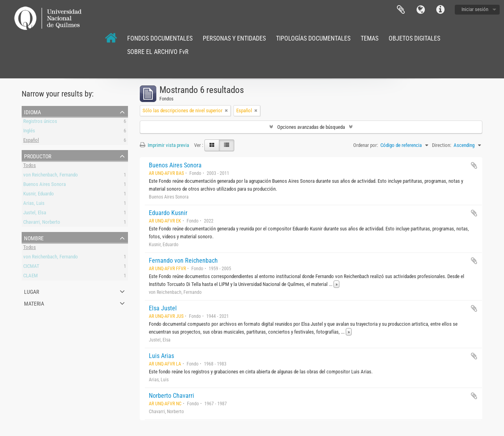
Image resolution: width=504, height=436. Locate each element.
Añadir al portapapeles (474, 165)
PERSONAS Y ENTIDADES (234, 38)
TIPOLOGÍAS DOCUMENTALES (313, 38)
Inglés (29, 132)
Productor (38, 156)
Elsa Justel (163, 308)
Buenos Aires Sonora (44, 185)
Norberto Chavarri (171, 396)
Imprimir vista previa (164, 145)
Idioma (421, 10)
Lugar (31, 291)
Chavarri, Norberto (42, 223)
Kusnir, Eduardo (39, 195)
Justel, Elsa (35, 214)
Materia (34, 303)
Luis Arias (161, 356)
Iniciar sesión (475, 9)
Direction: (442, 145)
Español (31, 141)
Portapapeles (401, 10)
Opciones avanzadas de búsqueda (311, 127)
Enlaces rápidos (440, 10)
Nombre (34, 237)
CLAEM (31, 277)
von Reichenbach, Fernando (51, 176)
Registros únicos (40, 122)
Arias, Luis (34, 204)
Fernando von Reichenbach (183, 261)
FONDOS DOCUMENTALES (160, 38)
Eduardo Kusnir (168, 213)
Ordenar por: (366, 145)
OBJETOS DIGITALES (414, 38)
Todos (30, 166)
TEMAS (370, 38)
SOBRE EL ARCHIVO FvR (158, 52)
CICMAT (31, 267)
